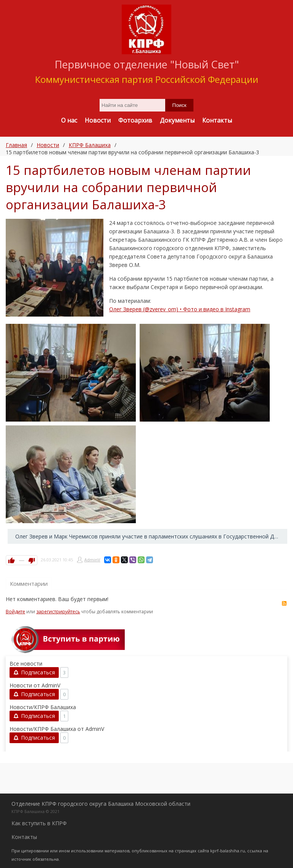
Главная (16, 145)
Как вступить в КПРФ (39, 823)
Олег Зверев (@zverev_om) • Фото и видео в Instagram (180, 309)
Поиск (180, 105)
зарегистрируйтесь (58, 612)
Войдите (15, 612)
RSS (284, 603)
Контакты (24, 837)
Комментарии (29, 584)
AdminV (92, 560)
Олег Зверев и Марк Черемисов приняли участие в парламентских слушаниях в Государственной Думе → (151, 536)
